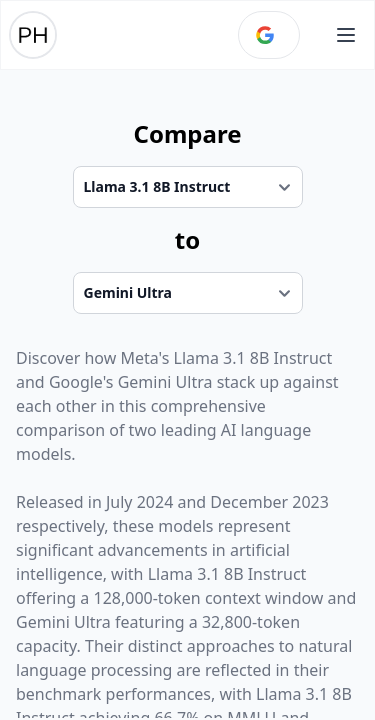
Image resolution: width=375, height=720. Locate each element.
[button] (346, 35)
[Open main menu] (346, 35)
